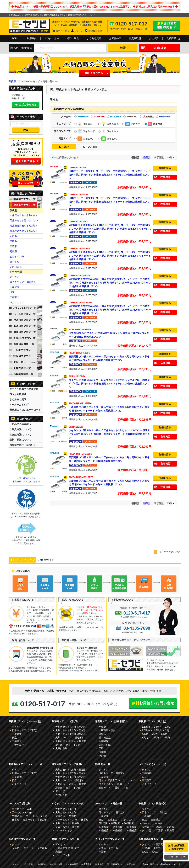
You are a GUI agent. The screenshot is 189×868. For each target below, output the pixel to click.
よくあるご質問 (18, 399)
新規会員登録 (95, 31)
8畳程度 (116, 823)
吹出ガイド (105, 788)
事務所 (102, 727)
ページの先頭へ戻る (170, 552)
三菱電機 (14, 287)
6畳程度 (103, 823)
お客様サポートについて (23, 445)
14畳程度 (118, 827)
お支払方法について (20, 435)
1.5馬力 (146, 727)
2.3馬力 (146, 730)
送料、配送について (20, 440)
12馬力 (166, 738)
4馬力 (145, 734)
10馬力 (155, 738)
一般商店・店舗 (107, 730)
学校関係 (103, 741)
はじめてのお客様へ (20, 424)
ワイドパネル (106, 784)
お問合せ (131, 864)
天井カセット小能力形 (35, 820)
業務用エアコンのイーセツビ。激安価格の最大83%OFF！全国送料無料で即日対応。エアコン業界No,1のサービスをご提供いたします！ (29, 26)
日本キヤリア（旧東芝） (23, 282)
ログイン (79, 31)
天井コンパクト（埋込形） (70, 738)
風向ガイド (123, 784)
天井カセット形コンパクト (24, 220)
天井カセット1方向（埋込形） (72, 734)
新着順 (146, 157)
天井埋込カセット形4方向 (24, 215)
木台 (126, 788)
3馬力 (168, 730)
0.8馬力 (146, 848)
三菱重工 (14, 297)
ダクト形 (14, 262)
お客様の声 (115, 38)
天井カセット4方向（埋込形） (72, 727)
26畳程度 (132, 830)
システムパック (64, 830)
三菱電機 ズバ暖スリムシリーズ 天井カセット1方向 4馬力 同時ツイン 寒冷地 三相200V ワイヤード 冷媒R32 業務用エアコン (110, 356)
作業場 (102, 752)
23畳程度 (118, 830)
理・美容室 (105, 738)
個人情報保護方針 (115, 864)
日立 (12, 292)
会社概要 (154, 38)
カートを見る (63, 31)
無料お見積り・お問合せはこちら (167, 26)
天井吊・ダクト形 (108, 848)
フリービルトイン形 (37, 816)
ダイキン (14, 277)
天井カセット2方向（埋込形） (72, 730)
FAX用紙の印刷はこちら (133, 632)
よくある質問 (94, 38)
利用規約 (99, 864)
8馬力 (145, 738)
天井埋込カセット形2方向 (24, 226)
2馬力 (168, 727)
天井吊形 (60, 741)
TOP (14, 38)
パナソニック (17, 302)
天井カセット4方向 (152, 823)
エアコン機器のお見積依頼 (24, 389)
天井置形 (42, 848)
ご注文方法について (20, 429)
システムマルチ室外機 (67, 827)
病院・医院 (105, 745)
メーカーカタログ (19, 405)
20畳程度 (104, 830)
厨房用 (13, 251)
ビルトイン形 (17, 257)
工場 (101, 748)
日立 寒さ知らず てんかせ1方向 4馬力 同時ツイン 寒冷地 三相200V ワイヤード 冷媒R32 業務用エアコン (110, 333)
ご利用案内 (31, 38)
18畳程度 (132, 827)
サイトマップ (15, 864)
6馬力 (164, 734)
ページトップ (176, 857)
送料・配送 (73, 38)
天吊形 (13, 236)
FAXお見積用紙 (18, 394)
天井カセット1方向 (22, 809)
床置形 (13, 246)
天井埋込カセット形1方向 (24, 231)
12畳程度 (104, 827)
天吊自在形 (16, 267)
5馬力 (155, 734)
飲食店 (102, 734)
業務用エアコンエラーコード (25, 410)
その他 (102, 756)
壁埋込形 (17, 816)
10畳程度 (129, 823)
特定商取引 (135, 38)
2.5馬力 (157, 730)
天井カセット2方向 (22, 812)
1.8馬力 (157, 727)
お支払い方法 (52, 38)
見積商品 (171, 38)
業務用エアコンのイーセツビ (24, 81)
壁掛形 (13, 241)
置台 (117, 788)
